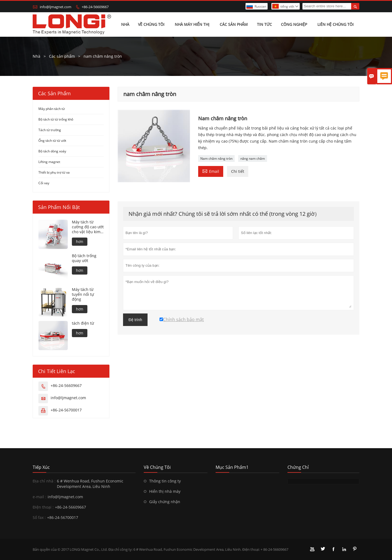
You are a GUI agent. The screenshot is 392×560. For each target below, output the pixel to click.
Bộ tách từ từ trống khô (56, 119)
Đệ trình (135, 320)
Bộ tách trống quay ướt (84, 258)
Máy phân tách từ (52, 109)
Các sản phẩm (234, 24)
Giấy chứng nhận (165, 502)
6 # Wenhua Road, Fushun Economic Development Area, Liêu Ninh (90, 484)
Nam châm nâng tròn (216, 159)
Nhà (125, 24)
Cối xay (44, 183)
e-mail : (39, 497)
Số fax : (39, 517)
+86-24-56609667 (95, 7)
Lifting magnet (49, 162)
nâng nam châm (253, 159)
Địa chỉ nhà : (44, 481)
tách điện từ (83, 323)
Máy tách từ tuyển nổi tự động (83, 294)
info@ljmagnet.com (56, 7)
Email (211, 171)
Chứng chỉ (298, 467)
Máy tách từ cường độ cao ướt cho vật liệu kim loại (88, 227)
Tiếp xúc (41, 467)
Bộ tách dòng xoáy (52, 151)
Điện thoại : (43, 507)
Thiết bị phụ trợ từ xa (54, 172)
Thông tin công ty (165, 481)
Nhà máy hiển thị (192, 24)
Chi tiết (238, 171)
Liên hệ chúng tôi (336, 24)
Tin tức (264, 24)
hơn (80, 241)
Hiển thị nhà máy (165, 491)
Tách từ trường (50, 130)
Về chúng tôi (151, 24)
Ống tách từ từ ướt (52, 141)
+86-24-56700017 (66, 410)
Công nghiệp (294, 24)
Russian (260, 6)
